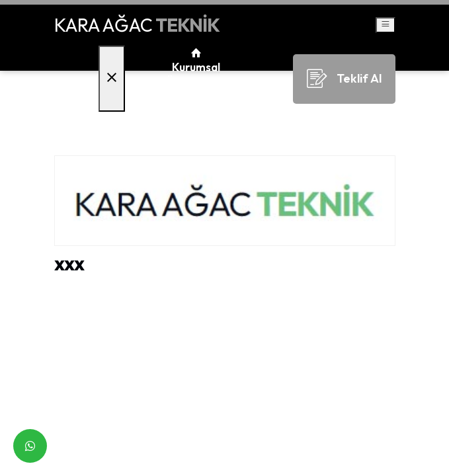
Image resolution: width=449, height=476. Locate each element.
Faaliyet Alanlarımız (196, 111)
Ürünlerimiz (196, 82)
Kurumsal (196, 67)
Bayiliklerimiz (196, 97)
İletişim (196, 126)
